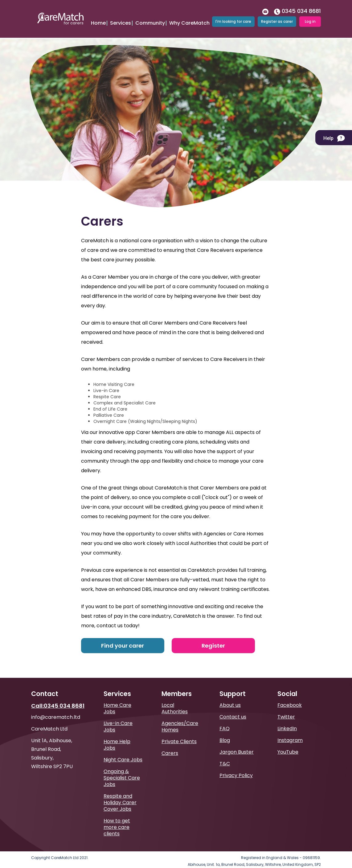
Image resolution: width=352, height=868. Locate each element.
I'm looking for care (233, 17)
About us (230, 696)
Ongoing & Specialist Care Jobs (122, 769)
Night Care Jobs (123, 750)
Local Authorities (175, 699)
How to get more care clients (117, 818)
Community (150, 19)
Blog (225, 731)
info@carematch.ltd (56, 708)
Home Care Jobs (117, 699)
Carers (170, 744)
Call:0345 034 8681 (58, 696)
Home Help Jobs (117, 735)
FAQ (225, 719)
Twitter (286, 708)
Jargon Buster (237, 743)
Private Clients (179, 732)
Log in (310, 17)
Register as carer (277, 17)
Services (121, 19)
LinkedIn (287, 719)
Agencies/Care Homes (180, 717)
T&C (225, 754)
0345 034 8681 (297, 7)
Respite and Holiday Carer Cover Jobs (120, 793)
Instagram (290, 731)
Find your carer (123, 636)
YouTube (288, 743)
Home (98, 19)
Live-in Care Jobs (118, 717)
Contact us (233, 708)
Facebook (290, 696)
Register (213, 636)
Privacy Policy (236, 766)
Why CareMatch (189, 19)
